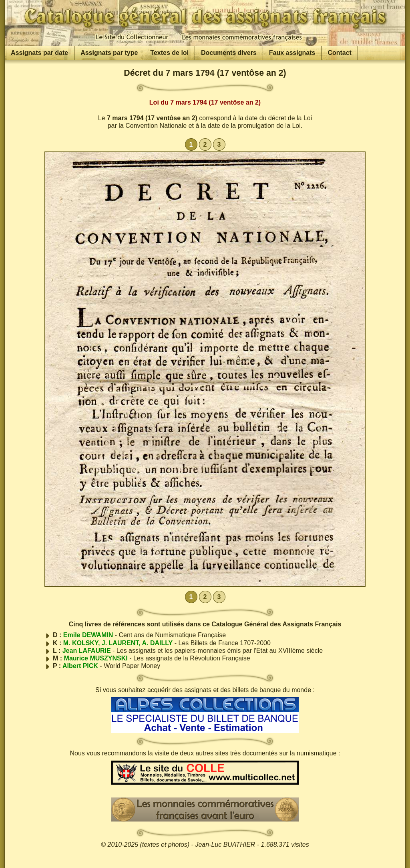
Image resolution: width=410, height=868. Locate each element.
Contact (340, 53)
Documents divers (229, 53)
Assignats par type (109, 53)
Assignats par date (39, 53)
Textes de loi (169, 53)
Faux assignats (292, 53)
